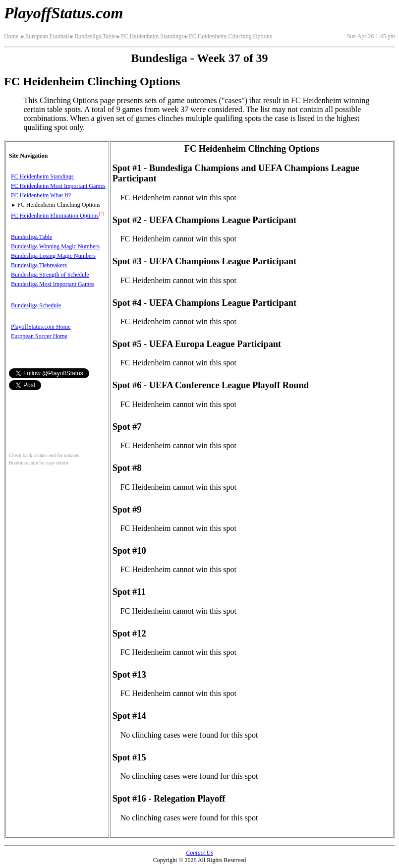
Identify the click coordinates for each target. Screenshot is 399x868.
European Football (44, 36)
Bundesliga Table (93, 36)
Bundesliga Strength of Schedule (50, 275)
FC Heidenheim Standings (149, 36)
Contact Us (199, 853)
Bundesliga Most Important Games (53, 284)
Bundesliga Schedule (36, 305)
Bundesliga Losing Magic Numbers (53, 256)
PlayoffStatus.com (63, 13)
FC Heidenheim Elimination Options (55, 216)
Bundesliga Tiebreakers (39, 265)
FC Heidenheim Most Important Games (58, 186)
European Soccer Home (39, 336)
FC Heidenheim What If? (41, 195)
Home (11, 36)
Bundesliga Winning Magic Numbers (55, 246)
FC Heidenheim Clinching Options (228, 36)
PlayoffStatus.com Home (41, 327)
